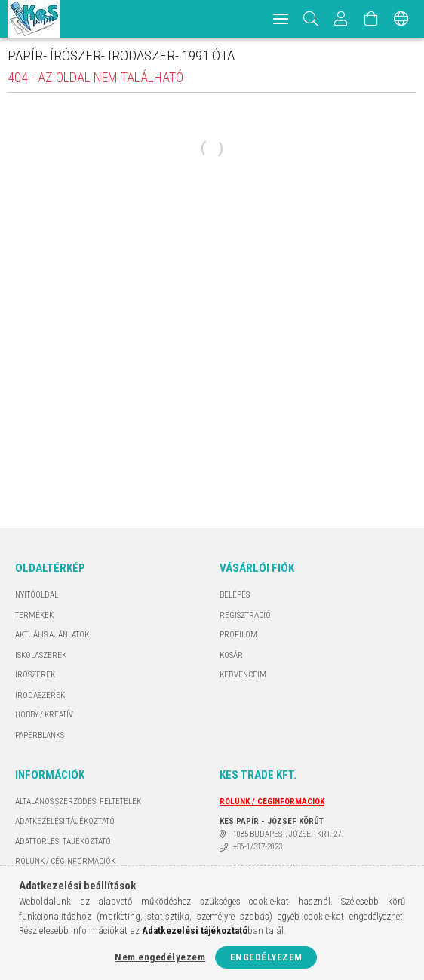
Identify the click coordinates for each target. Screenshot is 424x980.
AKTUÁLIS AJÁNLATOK (52, 635)
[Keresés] (311, 19)
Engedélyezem (266, 957)
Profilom (238, 635)
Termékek (34, 615)
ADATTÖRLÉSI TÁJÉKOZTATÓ (63, 842)
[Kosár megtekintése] (371, 19)
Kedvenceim (243, 675)
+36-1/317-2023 (258, 847)
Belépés (235, 595)
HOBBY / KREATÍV (44, 715)
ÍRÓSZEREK (35, 675)
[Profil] (341, 19)
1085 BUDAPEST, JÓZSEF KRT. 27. (288, 834)
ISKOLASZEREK (41, 655)
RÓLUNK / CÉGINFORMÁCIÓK (65, 861)
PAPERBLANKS (40, 735)
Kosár (231, 655)
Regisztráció (245, 615)
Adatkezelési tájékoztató (65, 821)
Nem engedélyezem (160, 957)
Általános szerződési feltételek (78, 802)
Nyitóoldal (37, 595)
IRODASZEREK (40, 695)
